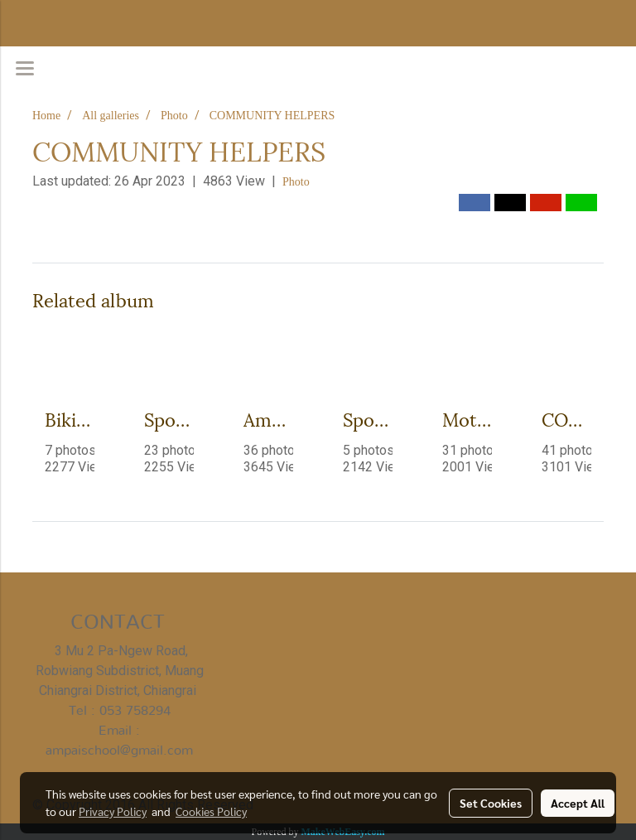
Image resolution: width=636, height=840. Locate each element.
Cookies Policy (211, 811)
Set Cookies (491, 803)
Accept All (578, 803)
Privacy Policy (113, 811)
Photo (296, 182)
